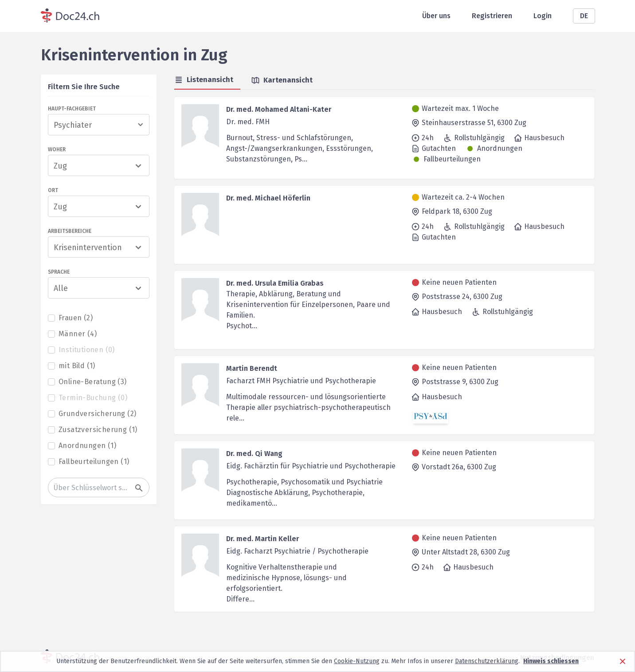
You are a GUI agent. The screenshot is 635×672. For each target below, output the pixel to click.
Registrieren (492, 16)
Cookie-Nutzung (357, 661)
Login (543, 16)
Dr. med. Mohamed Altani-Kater (279, 109)
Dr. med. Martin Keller (263, 539)
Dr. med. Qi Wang (254, 454)
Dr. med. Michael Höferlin (268, 198)
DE (584, 16)
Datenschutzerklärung (487, 661)
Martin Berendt (252, 368)
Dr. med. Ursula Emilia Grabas (275, 283)
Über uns (436, 16)
